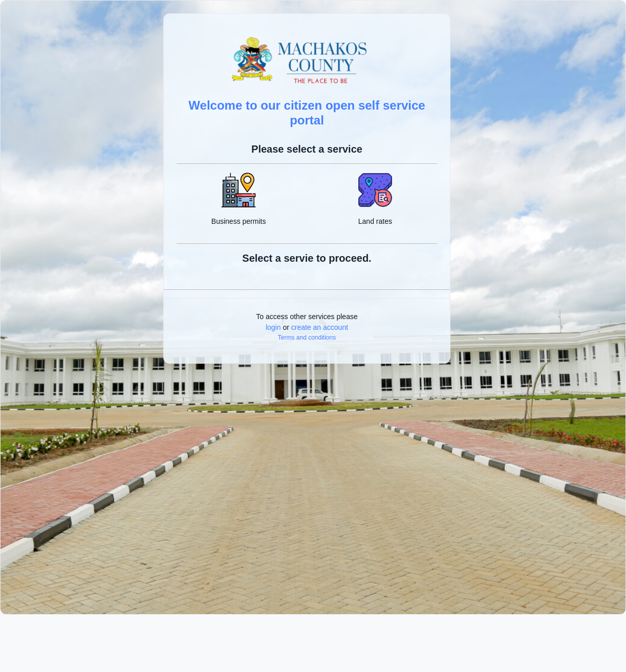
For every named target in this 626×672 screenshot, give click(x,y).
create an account (320, 327)
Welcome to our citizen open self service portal (307, 113)
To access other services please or (307, 322)
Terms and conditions (307, 338)
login (273, 327)
